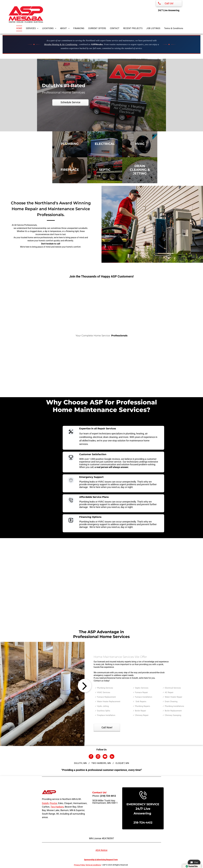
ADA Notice (102, 850)
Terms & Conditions (93, 865)
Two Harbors (57, 807)
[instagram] (98, 757)
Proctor (53, 803)
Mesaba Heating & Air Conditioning (61, 44)
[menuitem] (21, 28)
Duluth (45, 803)
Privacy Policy (79, 865)
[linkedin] (112, 757)
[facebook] (91, 757)
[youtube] (105, 757)
